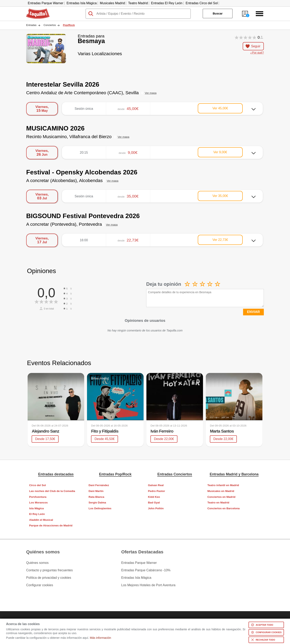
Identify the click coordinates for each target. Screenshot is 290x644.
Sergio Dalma (97, 503)
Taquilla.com (35, 10)
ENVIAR (253, 312)
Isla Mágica (37, 508)
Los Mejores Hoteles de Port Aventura (148, 585)
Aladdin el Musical (41, 520)
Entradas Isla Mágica (81, 3)
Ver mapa (151, 93)
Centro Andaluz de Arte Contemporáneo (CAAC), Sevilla (82, 93)
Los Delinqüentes (100, 508)
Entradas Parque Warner (46, 3)
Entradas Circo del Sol (202, 3)
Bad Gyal (154, 503)
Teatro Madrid (138, 3)
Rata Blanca (96, 497)
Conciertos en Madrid (221, 497)
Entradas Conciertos (175, 474)
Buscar (218, 13)
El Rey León (37, 514)
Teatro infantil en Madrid (223, 485)
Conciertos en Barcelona (224, 508)
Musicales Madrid (112, 3)
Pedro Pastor (157, 491)
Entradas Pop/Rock (115, 474)
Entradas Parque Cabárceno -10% (146, 570)
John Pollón (156, 508)
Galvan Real (156, 485)
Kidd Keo (154, 497)
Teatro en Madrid (218, 503)
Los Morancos (38, 503)
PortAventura (38, 497)
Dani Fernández (99, 485)
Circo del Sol (38, 485)
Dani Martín (96, 491)
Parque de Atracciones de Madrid (51, 525)
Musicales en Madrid (221, 491)
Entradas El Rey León (167, 3)
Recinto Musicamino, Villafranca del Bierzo (69, 137)
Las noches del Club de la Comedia (52, 491)
